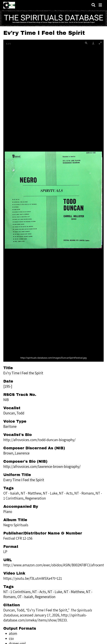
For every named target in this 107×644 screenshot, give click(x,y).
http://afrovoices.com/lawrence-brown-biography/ (42, 466)
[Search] (93, 5)
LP (5, 552)
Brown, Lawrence (16, 453)
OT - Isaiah (25, 597)
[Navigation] (100, 5)
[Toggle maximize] (100, 43)
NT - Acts (39, 592)
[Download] (93, 43)
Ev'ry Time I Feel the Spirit (23, 373)
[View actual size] (86, 43)
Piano (8, 512)
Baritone (10, 426)
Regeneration (45, 597)
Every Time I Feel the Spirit (24, 480)
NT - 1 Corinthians (17, 592)
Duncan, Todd (14, 413)
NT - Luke (55, 592)
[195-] (8, 386)
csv (11, 638)
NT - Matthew (74, 592)
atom (13, 633)
